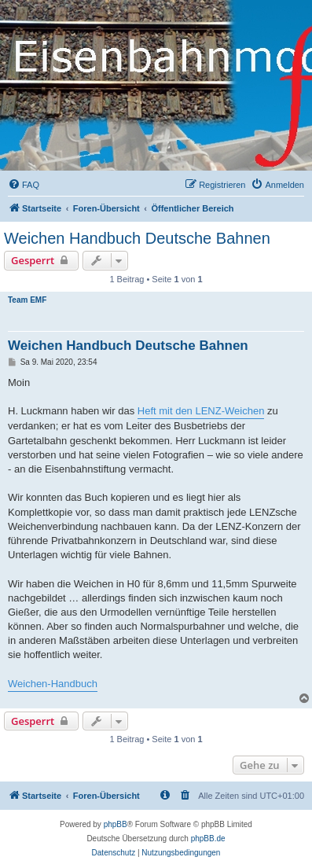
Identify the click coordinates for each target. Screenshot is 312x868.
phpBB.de (208, 839)
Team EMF (27, 300)
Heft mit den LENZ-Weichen (201, 411)
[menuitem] (24, 185)
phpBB (116, 824)
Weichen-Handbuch (53, 684)
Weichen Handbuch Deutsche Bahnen (137, 238)
